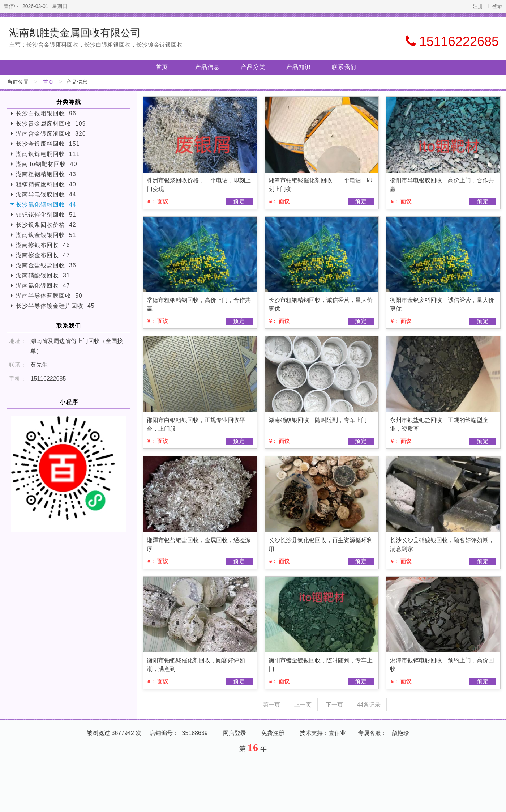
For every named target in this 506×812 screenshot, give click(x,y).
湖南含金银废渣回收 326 (51, 134)
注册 (478, 6)
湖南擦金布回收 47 (43, 255)
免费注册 (273, 733)
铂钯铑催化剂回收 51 (46, 215)
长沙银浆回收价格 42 (46, 225)
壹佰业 (11, 6)
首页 (162, 67)
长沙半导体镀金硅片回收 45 (55, 306)
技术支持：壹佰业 (323, 733)
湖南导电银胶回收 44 (46, 194)
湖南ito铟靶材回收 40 (47, 164)
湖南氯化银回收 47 (43, 286)
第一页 (271, 705)
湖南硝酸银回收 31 (43, 275)
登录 (497, 6)
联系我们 (344, 67)
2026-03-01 (35, 6)
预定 (239, 201)
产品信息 (207, 67)
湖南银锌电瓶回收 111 (48, 154)
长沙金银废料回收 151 (48, 144)
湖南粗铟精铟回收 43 (46, 174)
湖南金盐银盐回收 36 (46, 265)
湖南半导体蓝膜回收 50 (49, 296)
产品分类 (253, 67)
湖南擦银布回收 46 (43, 245)
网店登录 (235, 733)
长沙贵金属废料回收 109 (51, 124)
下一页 (334, 705)
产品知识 (299, 67)
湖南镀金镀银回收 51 (46, 235)
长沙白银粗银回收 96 (46, 113)
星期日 (60, 6)
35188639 (195, 733)
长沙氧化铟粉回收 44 (46, 205)
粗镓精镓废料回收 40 (46, 184)
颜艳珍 (400, 733)
